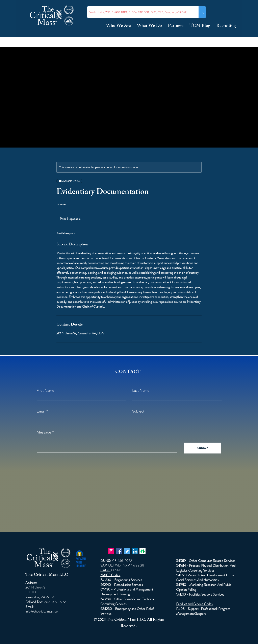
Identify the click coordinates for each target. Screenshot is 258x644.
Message (44, 432)
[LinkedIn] (135, 551)
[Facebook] (119, 551)
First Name (45, 391)
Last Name (141, 391)
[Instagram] (111, 551)
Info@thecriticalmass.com (43, 611)
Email (41, 411)
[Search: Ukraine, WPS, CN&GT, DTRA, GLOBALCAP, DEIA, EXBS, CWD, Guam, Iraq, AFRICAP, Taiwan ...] (139, 12)
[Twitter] (127, 551)
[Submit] (202, 448)
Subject (138, 411)
